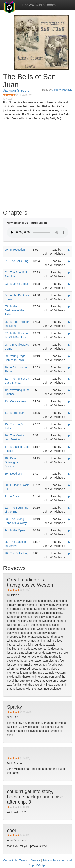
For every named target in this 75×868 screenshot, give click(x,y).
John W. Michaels (62, 90)
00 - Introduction (15, 250)
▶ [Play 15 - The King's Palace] (69, 424)
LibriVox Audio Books (39, 5)
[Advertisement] (37, 166)
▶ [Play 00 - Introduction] (69, 250)
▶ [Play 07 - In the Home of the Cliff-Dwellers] (69, 333)
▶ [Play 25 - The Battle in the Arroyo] (69, 542)
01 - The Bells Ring (16, 261)
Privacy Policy (51, 860)
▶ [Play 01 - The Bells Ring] (69, 261)
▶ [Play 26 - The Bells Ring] (69, 553)
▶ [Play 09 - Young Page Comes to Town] (69, 356)
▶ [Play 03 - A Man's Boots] (69, 284)
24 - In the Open (15, 530)
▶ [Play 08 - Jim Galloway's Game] (69, 345)
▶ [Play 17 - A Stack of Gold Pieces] (69, 447)
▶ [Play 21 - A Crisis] (69, 497)
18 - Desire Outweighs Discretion (11, 462)
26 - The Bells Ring (16, 553)
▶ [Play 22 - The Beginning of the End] (69, 508)
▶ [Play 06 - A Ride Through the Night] (69, 322)
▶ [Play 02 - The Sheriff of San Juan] (69, 273)
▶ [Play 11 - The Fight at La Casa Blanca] (69, 379)
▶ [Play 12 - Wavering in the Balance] (69, 390)
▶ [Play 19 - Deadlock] (69, 474)
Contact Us (10, 860)
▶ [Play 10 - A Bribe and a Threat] (69, 367)
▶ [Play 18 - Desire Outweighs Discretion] (69, 458)
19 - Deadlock (13, 474)
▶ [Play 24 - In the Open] (69, 531)
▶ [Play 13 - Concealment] (69, 402)
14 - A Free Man (15, 413)
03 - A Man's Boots (16, 284)
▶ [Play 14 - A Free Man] (69, 413)
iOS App (41, 865)
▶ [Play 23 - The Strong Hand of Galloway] (69, 519)
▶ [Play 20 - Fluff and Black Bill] (69, 485)
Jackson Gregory (16, 90)
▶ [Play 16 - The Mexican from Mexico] (69, 436)
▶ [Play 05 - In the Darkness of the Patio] (69, 307)
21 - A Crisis (12, 496)
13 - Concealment (16, 401)
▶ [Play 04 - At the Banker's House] (69, 295)
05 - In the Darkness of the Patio (14, 310)
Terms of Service (30, 860)
